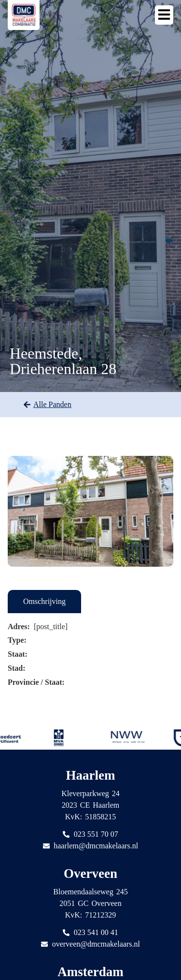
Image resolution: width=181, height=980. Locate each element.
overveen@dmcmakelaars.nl (96, 944)
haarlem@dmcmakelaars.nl (96, 846)
